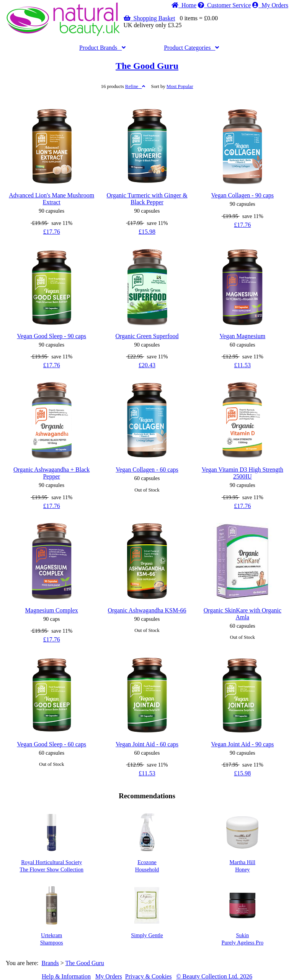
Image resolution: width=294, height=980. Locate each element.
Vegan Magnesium (243, 336)
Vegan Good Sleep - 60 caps (51, 744)
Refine (135, 86)
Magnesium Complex (52, 610)
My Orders (270, 5)
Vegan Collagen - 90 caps (243, 195)
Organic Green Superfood (147, 336)
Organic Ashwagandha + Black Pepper (51, 473)
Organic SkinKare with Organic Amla (243, 614)
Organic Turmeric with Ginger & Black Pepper (147, 199)
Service (224, 5)
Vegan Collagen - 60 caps (147, 470)
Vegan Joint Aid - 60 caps (147, 744)
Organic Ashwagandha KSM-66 (147, 610)
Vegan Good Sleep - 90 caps (51, 336)
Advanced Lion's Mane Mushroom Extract (51, 199)
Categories (191, 48)
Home (184, 5)
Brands (102, 48)
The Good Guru (147, 66)
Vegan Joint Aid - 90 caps (242, 744)
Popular (180, 86)
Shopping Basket (149, 18)
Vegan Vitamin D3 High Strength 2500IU (243, 473)
